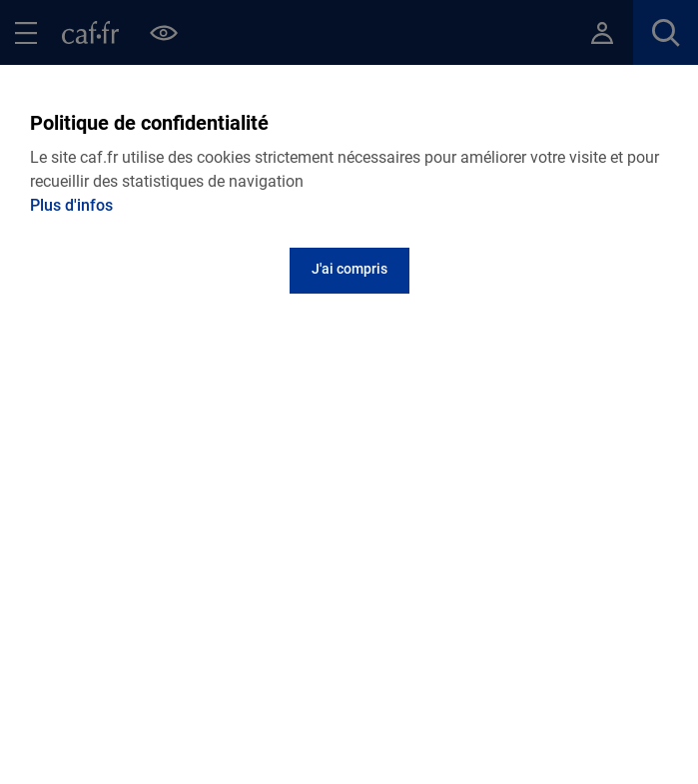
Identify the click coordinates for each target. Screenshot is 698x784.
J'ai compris (349, 269)
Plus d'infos (71, 205)
